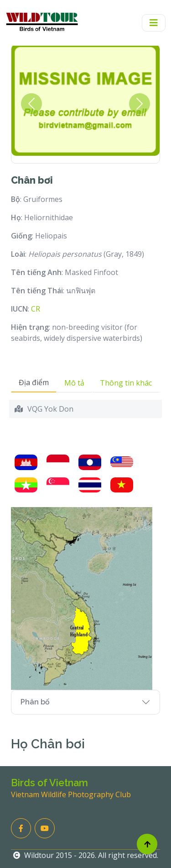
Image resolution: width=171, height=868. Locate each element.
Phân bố (35, 702)
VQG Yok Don (50, 409)
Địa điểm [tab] (34, 382)
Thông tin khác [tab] (126, 383)
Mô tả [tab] (74, 383)
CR (36, 309)
